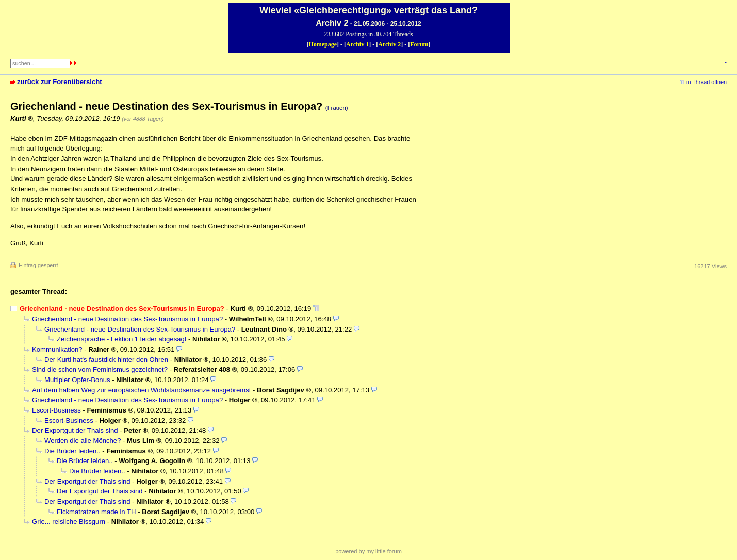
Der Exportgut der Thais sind (75, 430)
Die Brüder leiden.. (72, 451)
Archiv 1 (357, 44)
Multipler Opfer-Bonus (77, 380)
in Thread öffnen (707, 82)
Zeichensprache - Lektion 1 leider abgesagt (121, 339)
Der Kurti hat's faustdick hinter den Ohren (106, 360)
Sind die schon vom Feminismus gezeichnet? (100, 369)
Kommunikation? (57, 349)
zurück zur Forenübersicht (60, 82)
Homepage (323, 44)
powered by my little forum (368, 551)
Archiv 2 (389, 44)
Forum (419, 44)
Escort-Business (56, 410)
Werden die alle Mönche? (83, 441)
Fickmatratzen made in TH (96, 512)
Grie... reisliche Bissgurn (69, 522)
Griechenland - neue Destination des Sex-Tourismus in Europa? (127, 319)
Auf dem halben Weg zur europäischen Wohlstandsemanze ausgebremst (141, 390)
